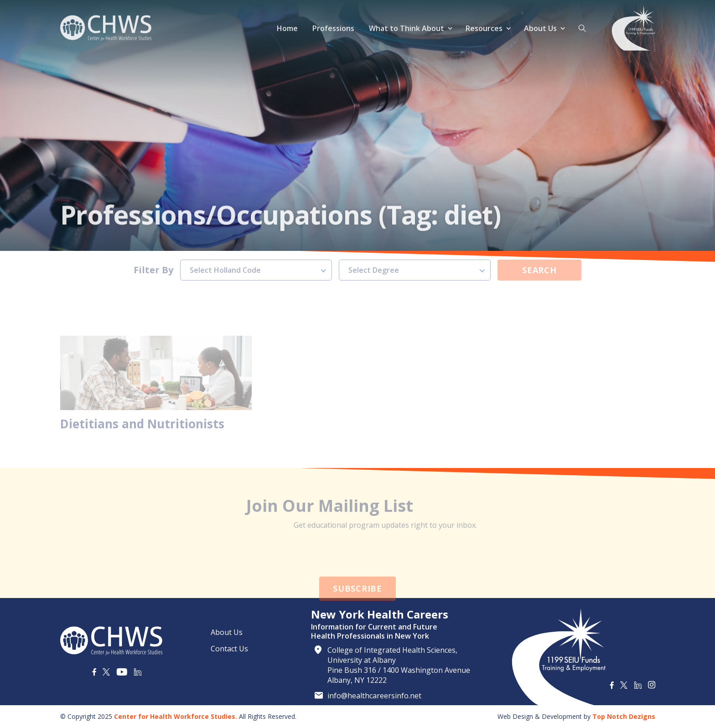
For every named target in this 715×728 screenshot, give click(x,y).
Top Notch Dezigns (624, 716)
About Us (540, 28)
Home (287, 28)
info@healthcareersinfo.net (374, 696)
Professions (333, 28)
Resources (484, 28)
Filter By (153, 256)
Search (539, 256)
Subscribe (357, 602)
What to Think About (407, 28)
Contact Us (229, 649)
